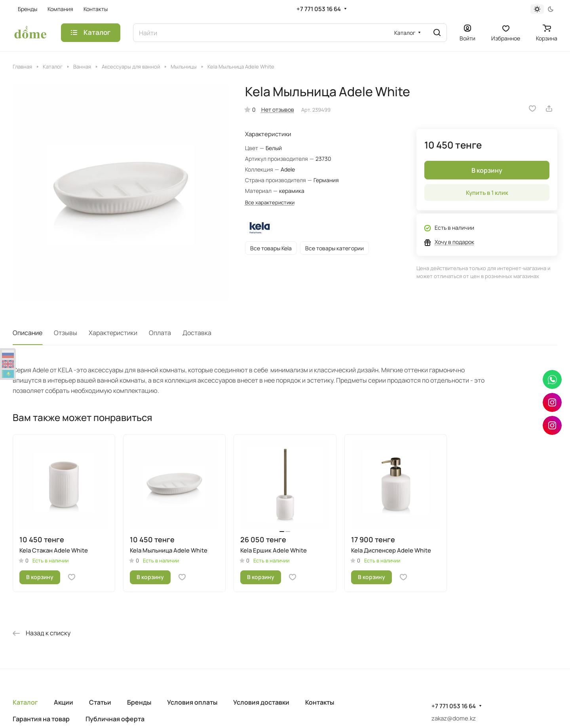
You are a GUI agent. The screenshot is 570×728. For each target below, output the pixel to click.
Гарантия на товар (41, 719)
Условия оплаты (192, 702)
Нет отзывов (278, 110)
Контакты (320, 702)
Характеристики (113, 333)
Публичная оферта (115, 719)
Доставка (197, 333)
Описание (28, 333)
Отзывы (66, 333)
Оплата (160, 333)
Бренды (139, 702)
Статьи (100, 702)
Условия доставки (261, 702)
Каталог (25, 702)
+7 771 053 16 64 (319, 9)
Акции (64, 702)
